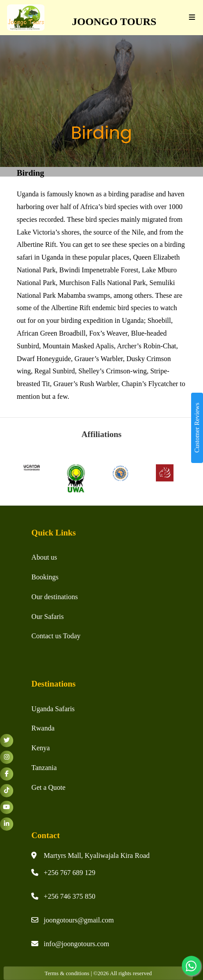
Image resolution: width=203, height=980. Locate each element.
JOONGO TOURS (111, 22)
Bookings (45, 577)
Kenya (41, 748)
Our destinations (54, 597)
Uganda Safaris (53, 709)
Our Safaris (47, 617)
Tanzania (44, 768)
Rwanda (43, 728)
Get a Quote (48, 787)
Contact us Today (56, 636)
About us (44, 557)
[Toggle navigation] (190, 17)
